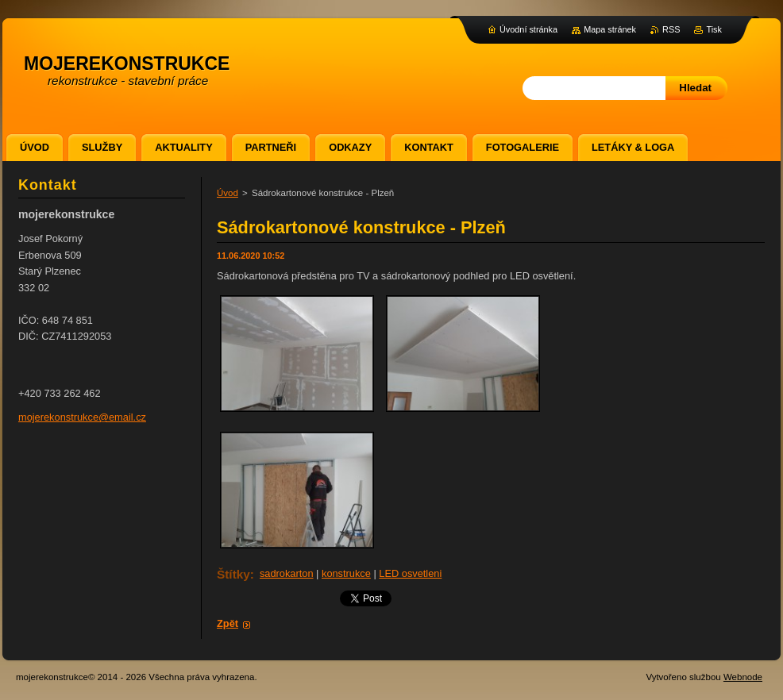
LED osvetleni (410, 573)
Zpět (228, 623)
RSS (671, 29)
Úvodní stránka (528, 29)
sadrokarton (287, 573)
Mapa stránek (610, 29)
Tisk (714, 29)
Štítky (233, 574)
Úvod (228, 193)
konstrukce (346, 573)
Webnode (743, 677)
